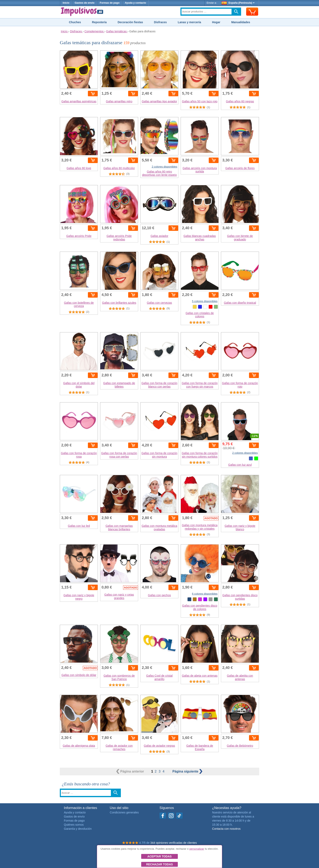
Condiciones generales (124, 812)
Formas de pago (110, 3)
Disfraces (160, 22)
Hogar (216, 22)
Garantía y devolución (78, 829)
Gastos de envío (85, 3)
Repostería (99, 22)
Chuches (75, 22)
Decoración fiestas (130, 22)
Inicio (66, 3)
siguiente (188, 771)
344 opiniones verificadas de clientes (174, 843)
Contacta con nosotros (226, 829)
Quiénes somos (74, 825)
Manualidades (241, 22)
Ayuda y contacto (135, 3)
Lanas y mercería (189, 22)
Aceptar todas (159, 856)
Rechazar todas (159, 864)
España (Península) (238, 3)
